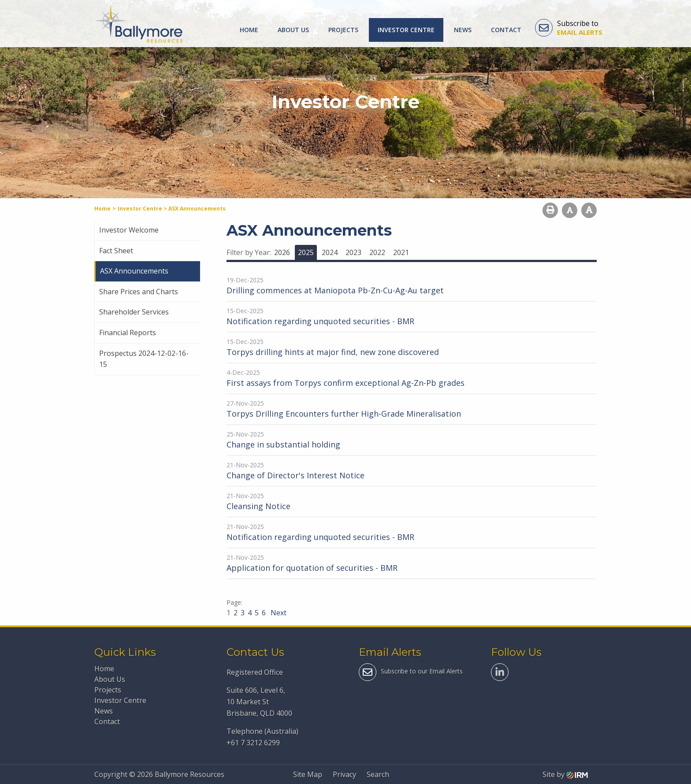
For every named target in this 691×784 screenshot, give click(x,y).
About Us (293, 30)
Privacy (344, 774)
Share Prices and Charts (139, 292)
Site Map (308, 774)
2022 (377, 252)
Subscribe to (569, 28)
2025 (306, 252)
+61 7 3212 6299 (253, 743)
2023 (353, 252)
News (463, 30)
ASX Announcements (134, 271)
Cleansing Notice (258, 506)
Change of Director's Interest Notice (295, 475)
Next (278, 613)
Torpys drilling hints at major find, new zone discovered (333, 352)
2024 (330, 252)
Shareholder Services (134, 312)
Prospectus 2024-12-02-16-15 (144, 359)
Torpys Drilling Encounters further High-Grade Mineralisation (344, 414)
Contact (506, 30)
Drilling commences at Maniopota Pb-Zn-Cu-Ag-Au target (335, 290)
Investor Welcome (129, 230)
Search (378, 774)
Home (249, 30)
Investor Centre (406, 30)
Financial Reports (128, 333)
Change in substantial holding (283, 444)
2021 (401, 252)
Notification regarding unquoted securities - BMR (320, 321)
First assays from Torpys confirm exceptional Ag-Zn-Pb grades (345, 383)
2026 (282, 252)
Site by (565, 774)
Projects (343, 30)
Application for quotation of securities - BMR (312, 568)
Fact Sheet (116, 251)
